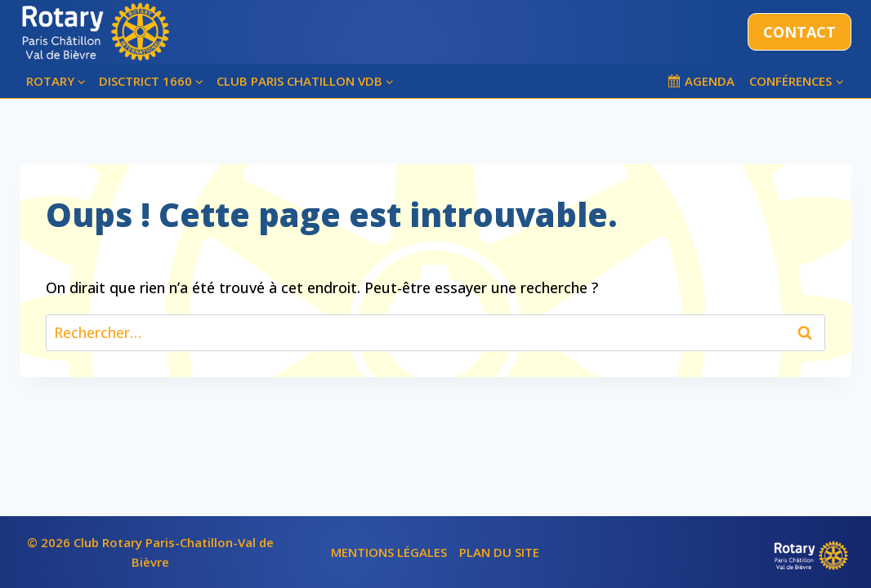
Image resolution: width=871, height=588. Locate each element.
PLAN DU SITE (499, 552)
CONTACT (800, 32)
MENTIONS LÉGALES (389, 552)
